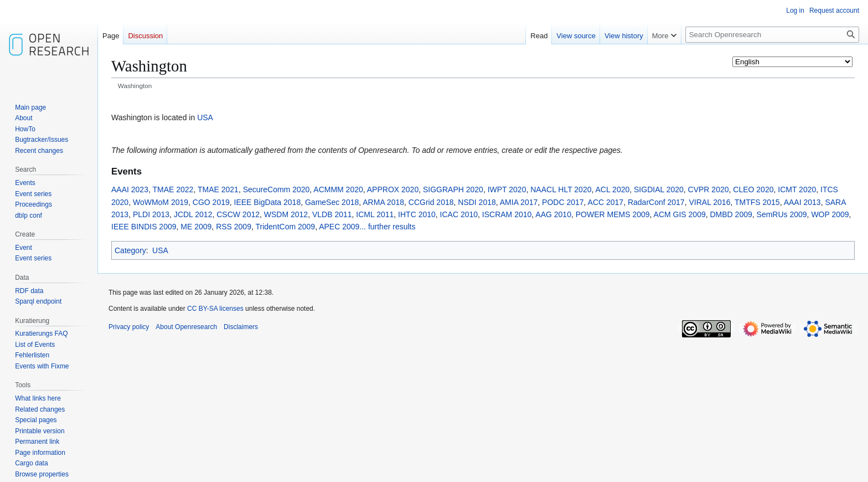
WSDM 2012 (286, 214)
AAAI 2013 (802, 202)
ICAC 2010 (459, 214)
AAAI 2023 (130, 189)
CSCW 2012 (238, 214)
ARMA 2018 (383, 202)
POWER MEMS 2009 (613, 214)
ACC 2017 (606, 202)
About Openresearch (186, 327)
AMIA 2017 (519, 202)
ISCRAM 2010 (507, 214)
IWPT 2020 (507, 189)
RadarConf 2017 (656, 202)
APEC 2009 (339, 227)
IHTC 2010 (417, 214)
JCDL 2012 (193, 214)
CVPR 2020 (709, 189)
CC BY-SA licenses (215, 309)
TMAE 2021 (218, 189)
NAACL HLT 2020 (561, 189)
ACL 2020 (613, 189)
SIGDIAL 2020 (659, 189)
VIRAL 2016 (709, 202)
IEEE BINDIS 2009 (144, 227)
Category (130, 250)
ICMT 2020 (797, 189)
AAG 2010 (553, 214)
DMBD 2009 (731, 214)
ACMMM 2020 (338, 189)
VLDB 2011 (332, 214)
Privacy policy (129, 327)
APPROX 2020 (393, 189)
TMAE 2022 (173, 189)
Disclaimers (241, 327)
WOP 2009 (830, 214)
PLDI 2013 (151, 214)
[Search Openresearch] (772, 35)
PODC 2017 (563, 202)
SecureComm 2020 (277, 189)
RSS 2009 (234, 227)
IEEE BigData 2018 (268, 202)
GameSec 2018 (332, 202)
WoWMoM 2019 (161, 202)
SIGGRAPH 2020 (453, 189)
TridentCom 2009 (285, 227)
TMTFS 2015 (757, 202)
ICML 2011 (375, 214)
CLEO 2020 (753, 189)
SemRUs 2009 (782, 214)
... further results (387, 227)
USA (205, 117)
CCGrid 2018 (431, 202)
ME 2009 (196, 227)
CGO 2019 (211, 202)
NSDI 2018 (477, 202)
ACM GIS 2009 (680, 214)
